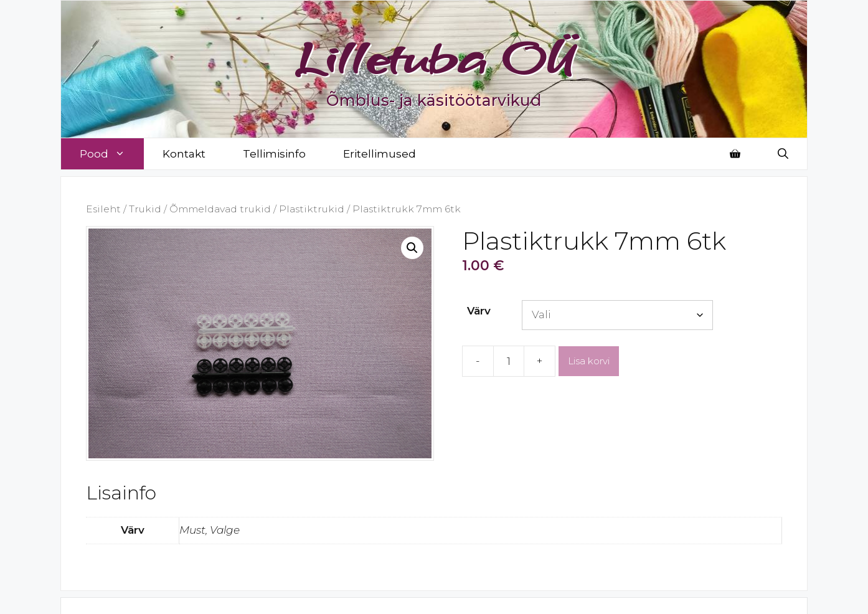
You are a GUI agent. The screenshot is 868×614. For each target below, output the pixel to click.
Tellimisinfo (274, 154)
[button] (412, 248)
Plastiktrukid (312, 209)
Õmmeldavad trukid (220, 209)
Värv (479, 311)
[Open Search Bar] (783, 154)
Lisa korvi (589, 361)
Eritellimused (380, 154)
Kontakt (184, 154)
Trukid (145, 209)
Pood (112, 154)
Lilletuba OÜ (434, 57)
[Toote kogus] (509, 361)
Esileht (103, 209)
